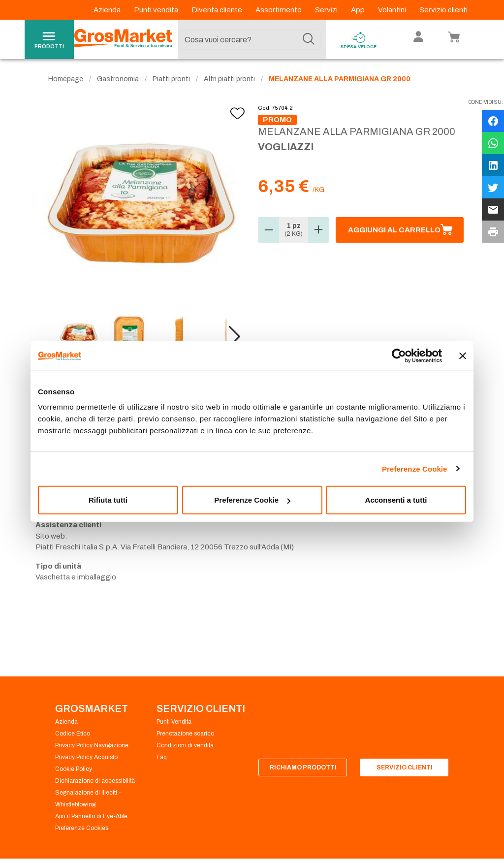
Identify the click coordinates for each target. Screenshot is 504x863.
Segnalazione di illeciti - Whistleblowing (88, 799)
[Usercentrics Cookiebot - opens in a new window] (399, 355)
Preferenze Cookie (415, 468)
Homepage (66, 79)
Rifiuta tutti (108, 500)
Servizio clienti (443, 10)
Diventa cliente (218, 10)
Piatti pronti (171, 79)
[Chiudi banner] (463, 355)
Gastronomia (118, 79)
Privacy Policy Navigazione (92, 745)
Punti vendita (157, 10)
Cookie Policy (74, 769)
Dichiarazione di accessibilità (95, 781)
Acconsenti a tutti (396, 500)
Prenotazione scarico (185, 734)
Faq (162, 757)
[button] (235, 337)
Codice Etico (73, 734)
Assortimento (279, 10)
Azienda (108, 10)
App (359, 10)
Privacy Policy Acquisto (86, 757)
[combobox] (250, 39)
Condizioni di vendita (185, 745)
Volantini (393, 10)
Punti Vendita (174, 722)
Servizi (327, 10)
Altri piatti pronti (229, 79)
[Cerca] (309, 39)
